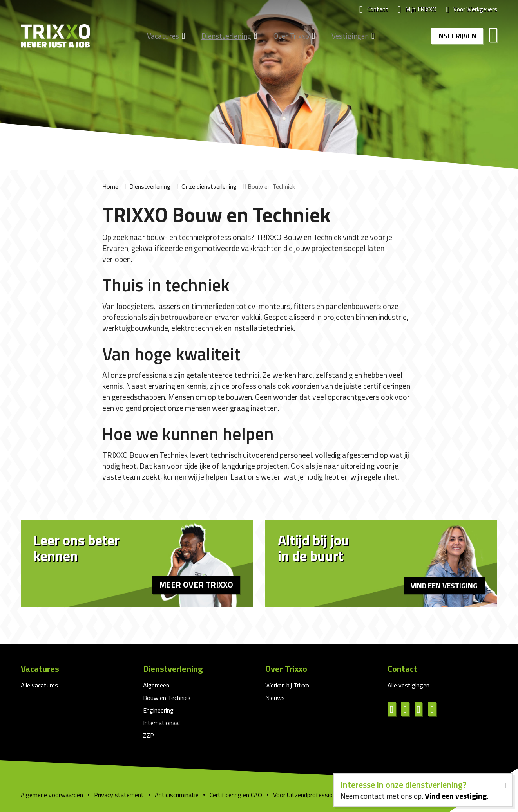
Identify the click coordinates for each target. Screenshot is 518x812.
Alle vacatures (39, 685)
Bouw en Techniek (167, 698)
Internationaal (161, 723)
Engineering (158, 710)
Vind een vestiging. (456, 795)
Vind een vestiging (442, 585)
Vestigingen (346, 37)
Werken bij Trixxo (287, 685)
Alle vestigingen (408, 685)
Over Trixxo (287, 37)
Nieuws (275, 698)
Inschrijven (455, 37)
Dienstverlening (222, 37)
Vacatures (159, 37)
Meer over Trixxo (194, 584)
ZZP (149, 735)
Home (110, 186)
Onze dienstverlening (209, 186)
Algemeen (156, 685)
